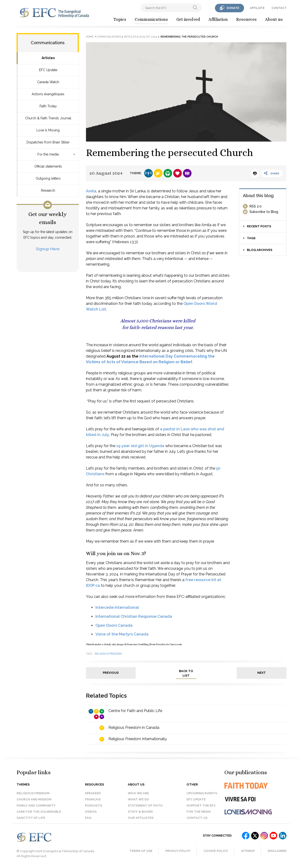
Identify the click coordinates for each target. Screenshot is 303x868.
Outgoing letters (48, 178)
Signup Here (48, 249)
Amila (91, 191)
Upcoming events (202, 793)
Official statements (48, 166)
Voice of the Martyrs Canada (122, 634)
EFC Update (48, 70)
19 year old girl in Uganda (140, 446)
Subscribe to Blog (264, 212)
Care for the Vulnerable (39, 812)
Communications (151, 19)
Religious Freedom (33, 793)
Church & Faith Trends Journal (48, 118)
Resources (246, 19)
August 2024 (148, 37)
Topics (120, 19)
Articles (48, 58)
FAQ (88, 818)
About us (274, 19)
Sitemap (248, 851)
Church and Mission (34, 799)
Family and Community (36, 805)
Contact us (197, 818)
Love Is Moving (48, 130)
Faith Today (48, 106)
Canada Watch (48, 82)
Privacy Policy (178, 851)
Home (90, 37)
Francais (93, 799)
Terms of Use (141, 851)
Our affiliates (141, 818)
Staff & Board (140, 812)
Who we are (138, 793)
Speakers (93, 793)
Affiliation (218, 19)
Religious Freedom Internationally (138, 739)
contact (279, 8)
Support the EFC (201, 805)
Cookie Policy (216, 851)
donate (233, 8)
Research (48, 190)
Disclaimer (277, 851)
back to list (186, 673)
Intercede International (117, 607)
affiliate (257, 8)
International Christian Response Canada (134, 616)
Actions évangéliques (48, 94)
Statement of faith (145, 805)
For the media (48, 154)
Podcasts (94, 805)
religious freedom (108, 654)
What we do (138, 799)
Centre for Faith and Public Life (135, 711)
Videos (91, 812)
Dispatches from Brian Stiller (48, 142)
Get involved (188, 19)
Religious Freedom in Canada (134, 728)
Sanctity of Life (31, 818)
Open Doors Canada (114, 625)
